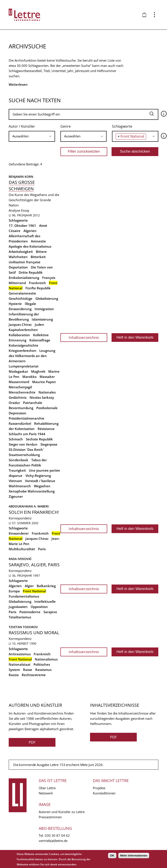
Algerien (30, 231)
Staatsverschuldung (24, 455)
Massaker (47, 377)
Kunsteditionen (104, 793)
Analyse (14, 210)
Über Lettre (47, 788)
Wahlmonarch (20, 486)
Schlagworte (122, 126)
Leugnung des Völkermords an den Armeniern (32, 356)
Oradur (14, 403)
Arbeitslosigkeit (21, 252)
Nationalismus (46, 659)
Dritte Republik (31, 272)
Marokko (29, 377)
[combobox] (32, 136)
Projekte (99, 788)
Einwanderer (19, 533)
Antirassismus (20, 654)
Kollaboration (19, 335)
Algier (29, 586)
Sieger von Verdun (23, 444)
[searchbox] (32, 136)
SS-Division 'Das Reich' (26, 450)
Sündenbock (18, 460)
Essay (25, 210)
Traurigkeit (17, 470)
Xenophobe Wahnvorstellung (32, 491)
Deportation (18, 267)
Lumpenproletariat (24, 366)
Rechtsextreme (34, 675)
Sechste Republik (39, 439)
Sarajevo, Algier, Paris (34, 565)
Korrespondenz (20, 518)
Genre (66, 126)
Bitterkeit (38, 257)
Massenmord (19, 382)
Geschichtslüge (21, 298)
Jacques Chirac (20, 324)
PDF (32, 742)
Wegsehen (42, 486)
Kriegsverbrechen (23, 351)
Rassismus (43, 670)
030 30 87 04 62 (57, 835)
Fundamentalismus (24, 596)
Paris (42, 549)
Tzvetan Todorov (23, 627)
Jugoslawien (18, 607)
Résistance (46, 429)
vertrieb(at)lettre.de (53, 841)
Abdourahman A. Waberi (29, 506)
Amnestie (38, 241)
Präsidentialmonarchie (27, 418)
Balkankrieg (46, 586)
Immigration (44, 309)
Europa (14, 591)
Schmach (16, 439)
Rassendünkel (20, 423)
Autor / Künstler (22, 126)
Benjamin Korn (21, 177)
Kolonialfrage (40, 340)
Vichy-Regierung (38, 476)
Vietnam (15, 481)
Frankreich (37, 283)
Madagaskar (18, 371)
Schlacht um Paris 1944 (27, 434)
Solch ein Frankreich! (34, 512)
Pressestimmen (50, 817)
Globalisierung (47, 298)
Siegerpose (49, 444)
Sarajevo (50, 612)
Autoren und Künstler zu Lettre (62, 812)
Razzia (14, 675)
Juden (39, 324)
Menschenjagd (20, 387)
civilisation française (25, 262)
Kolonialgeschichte (23, 345)
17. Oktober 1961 (22, 226)
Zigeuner (16, 496)
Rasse (28, 670)
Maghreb (38, 371)
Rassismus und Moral (34, 633)
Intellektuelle (45, 601)
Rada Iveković (20, 559)
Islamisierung (42, 319)
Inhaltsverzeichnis (84, 337)
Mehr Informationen (134, 856)
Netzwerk (46, 793)
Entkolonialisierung (24, 278)
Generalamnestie (22, 293)
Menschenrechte (22, 392)
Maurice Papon (44, 382)
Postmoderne (30, 612)
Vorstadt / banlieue (40, 481)
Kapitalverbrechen (23, 330)
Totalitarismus (20, 617)
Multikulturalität (22, 549)
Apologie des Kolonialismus (30, 246)
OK (112, 856)
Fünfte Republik (38, 288)
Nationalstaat (20, 664)
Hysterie (15, 304)
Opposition (39, 607)
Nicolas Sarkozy (42, 397)
